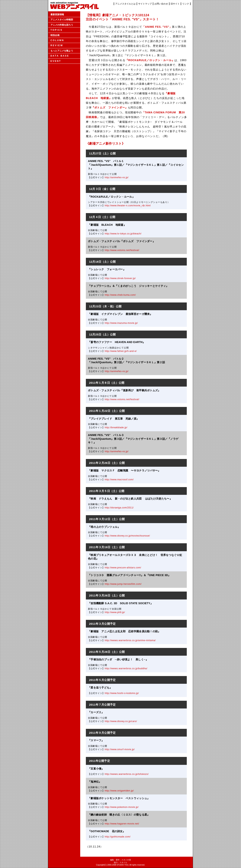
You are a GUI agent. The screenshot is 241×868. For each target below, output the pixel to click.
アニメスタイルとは (125, 4)
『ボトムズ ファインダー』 (110, 107)
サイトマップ (145, 4)
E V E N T (55, 61)
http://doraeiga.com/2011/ (119, 508)
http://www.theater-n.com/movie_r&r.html (128, 206)
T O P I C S (56, 30)
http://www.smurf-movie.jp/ (120, 749)
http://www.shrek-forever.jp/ (120, 278)
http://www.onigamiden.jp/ (119, 791)
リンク (186, 4)
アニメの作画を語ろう (62, 25)
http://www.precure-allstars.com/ (123, 568)
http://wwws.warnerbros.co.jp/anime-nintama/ (130, 640)
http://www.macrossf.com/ (119, 480)
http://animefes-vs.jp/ (117, 177)
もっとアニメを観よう (62, 51)
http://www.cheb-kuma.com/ (120, 295)
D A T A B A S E (59, 56)
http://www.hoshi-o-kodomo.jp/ (122, 693)
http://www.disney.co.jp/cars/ (121, 721)
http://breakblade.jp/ (116, 427)
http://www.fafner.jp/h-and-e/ (121, 351)
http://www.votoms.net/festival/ (122, 250)
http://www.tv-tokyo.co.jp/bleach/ (123, 234)
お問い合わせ (161, 4)
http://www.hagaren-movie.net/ (122, 824)
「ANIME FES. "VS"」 (157, 27)
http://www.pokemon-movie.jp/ (122, 807)
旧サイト (175, 4)
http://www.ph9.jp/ (115, 612)
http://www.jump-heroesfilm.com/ (123, 584)
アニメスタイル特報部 (62, 20)
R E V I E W (56, 45)
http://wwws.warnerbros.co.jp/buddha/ (126, 668)
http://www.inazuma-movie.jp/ (121, 323)
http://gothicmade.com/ (118, 837)
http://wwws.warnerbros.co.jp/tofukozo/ (127, 774)
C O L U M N (57, 40)
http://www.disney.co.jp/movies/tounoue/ (127, 536)
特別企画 (55, 35)
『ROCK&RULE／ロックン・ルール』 (150, 60)
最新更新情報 (57, 15)
